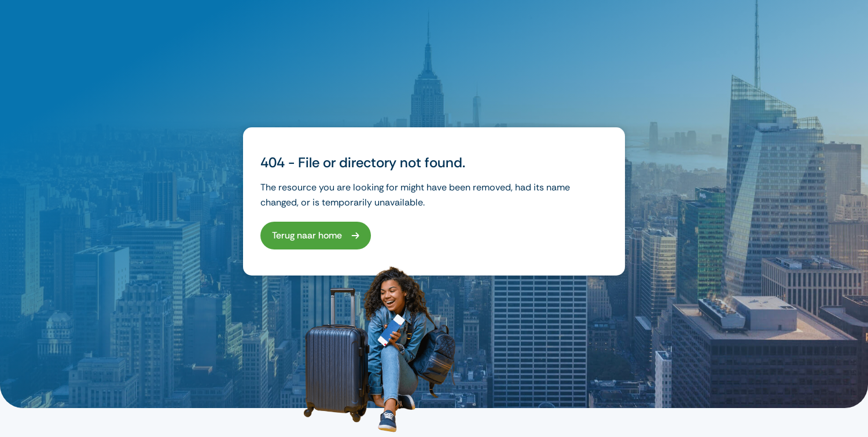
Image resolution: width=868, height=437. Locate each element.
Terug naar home (307, 235)
